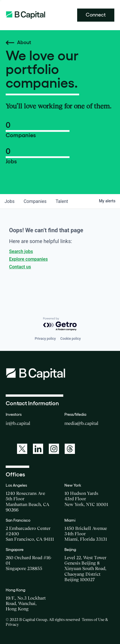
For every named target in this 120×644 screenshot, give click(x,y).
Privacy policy (45, 339)
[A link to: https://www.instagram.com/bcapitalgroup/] (54, 449)
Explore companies (28, 259)
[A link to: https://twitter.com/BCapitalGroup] (22, 449)
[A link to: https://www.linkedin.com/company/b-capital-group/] (38, 449)
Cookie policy (71, 339)
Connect (96, 15)
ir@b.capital (18, 423)
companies (35, 201)
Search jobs (21, 251)
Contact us (20, 267)
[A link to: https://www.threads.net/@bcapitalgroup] (70, 449)
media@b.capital (81, 423)
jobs (10, 201)
